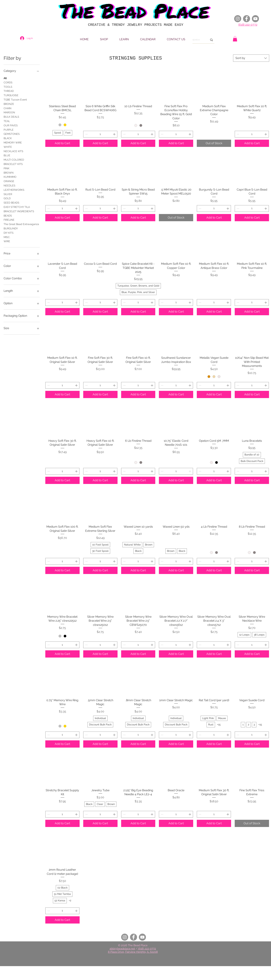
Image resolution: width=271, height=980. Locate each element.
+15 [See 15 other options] (219, 724)
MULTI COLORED (14, 159)
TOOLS (8, 87)
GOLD (7, 198)
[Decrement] (86, 134)
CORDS (8, 82)
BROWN (9, 172)
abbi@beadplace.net (122, 949)
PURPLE (9, 129)
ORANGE (9, 181)
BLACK (8, 138)
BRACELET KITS (13, 164)
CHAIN (7, 108)
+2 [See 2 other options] (70, 900)
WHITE (8, 147)
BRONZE (9, 104)
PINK (6, 168)
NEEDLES (9, 185)
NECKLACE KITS (13, 151)
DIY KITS (9, 233)
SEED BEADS (11, 202)
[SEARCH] (198, 40)
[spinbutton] (100, 134)
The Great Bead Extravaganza (21, 224)
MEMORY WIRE (13, 142)
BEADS (8, 215)
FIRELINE (9, 220)
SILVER (8, 194)
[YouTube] (255, 19)
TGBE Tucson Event (15, 99)
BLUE (7, 155)
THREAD (9, 91)
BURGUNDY (11, 228)
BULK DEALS (11, 116)
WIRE (7, 241)
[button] (235, 39)
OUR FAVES (11, 125)
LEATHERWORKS (14, 190)
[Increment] (115, 134)
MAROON (9, 112)
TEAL (7, 121)
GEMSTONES (12, 134)
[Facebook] (247, 19)
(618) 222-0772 (248, 25)
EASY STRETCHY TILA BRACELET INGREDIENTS (19, 209)
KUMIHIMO (10, 177)
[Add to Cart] (62, 143)
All (5, 78)
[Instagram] (238, 19)
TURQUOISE (11, 95)
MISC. (7, 237)
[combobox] (251, 58)
